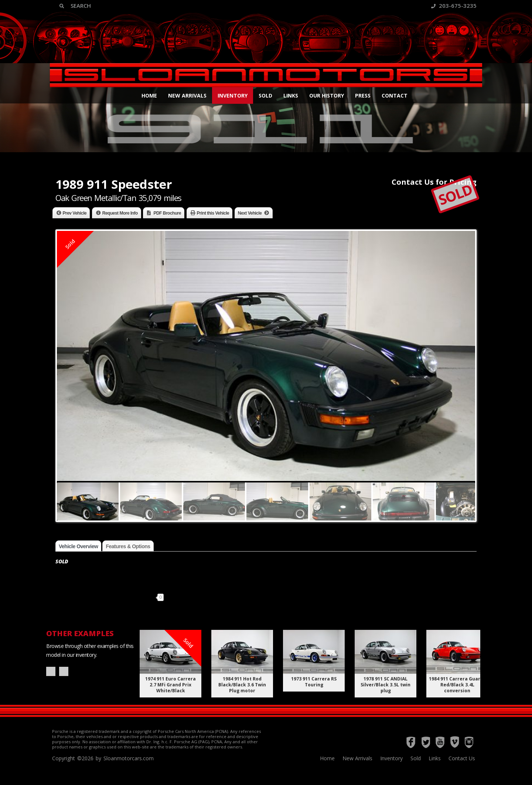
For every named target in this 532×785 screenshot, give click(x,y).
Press (363, 95)
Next (64, 671)
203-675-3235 (454, 6)
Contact (395, 95)
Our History (327, 95)
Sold (265, 95)
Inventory (233, 95)
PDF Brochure (167, 213)
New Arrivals (187, 95)
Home (149, 95)
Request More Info (120, 213)
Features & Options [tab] (128, 546)
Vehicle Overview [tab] (78, 546)
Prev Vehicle (75, 213)
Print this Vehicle (213, 213)
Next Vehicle (250, 213)
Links (291, 95)
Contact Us (462, 758)
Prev (51, 671)
